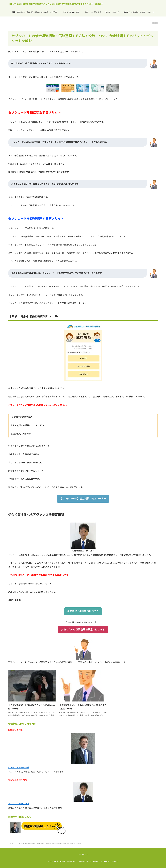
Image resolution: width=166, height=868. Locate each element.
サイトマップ (83, 854)
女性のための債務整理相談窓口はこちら (83, 630)
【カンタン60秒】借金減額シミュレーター (83, 499)
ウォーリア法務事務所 (19, 768)
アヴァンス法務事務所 (19, 804)
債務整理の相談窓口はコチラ (83, 611)
